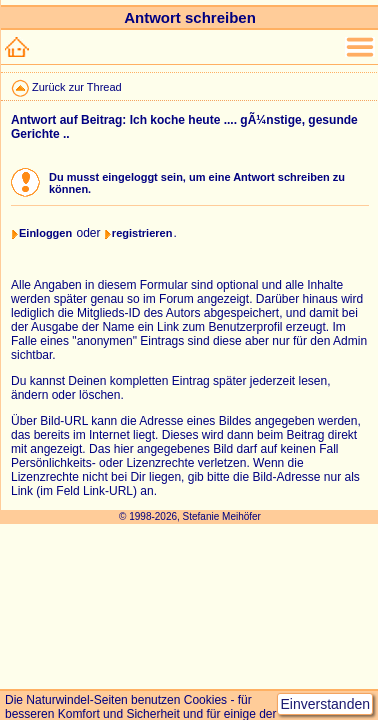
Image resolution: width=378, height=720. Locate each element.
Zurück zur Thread (77, 87)
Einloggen (45, 233)
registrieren (142, 233)
